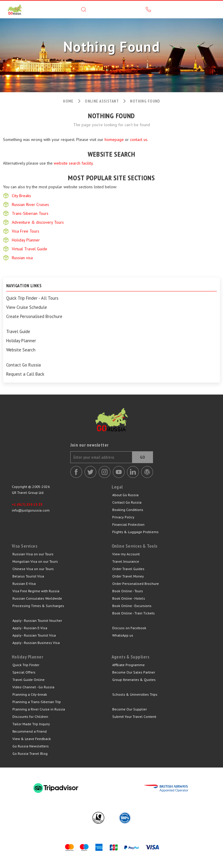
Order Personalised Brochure (136, 584)
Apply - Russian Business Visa (36, 643)
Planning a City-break (30, 694)
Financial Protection (128, 524)
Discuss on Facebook (129, 628)
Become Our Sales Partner (134, 672)
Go (143, 457)
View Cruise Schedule (27, 307)
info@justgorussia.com (31, 510)
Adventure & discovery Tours (38, 222)
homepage (114, 139)
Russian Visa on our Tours (33, 554)
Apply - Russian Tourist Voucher (37, 620)
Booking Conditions (128, 510)
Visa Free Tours (26, 231)
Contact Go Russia (23, 365)
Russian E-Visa (24, 584)
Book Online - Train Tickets (134, 613)
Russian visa (22, 258)
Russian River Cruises (30, 205)
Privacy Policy (123, 517)
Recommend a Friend (30, 731)
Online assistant (102, 101)
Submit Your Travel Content (134, 717)
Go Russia (111, 424)
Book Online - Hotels (129, 598)
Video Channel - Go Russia (33, 687)
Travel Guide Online (29, 680)
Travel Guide (18, 332)
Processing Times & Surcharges (38, 606)
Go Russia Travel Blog (30, 753)
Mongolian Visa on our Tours (35, 561)
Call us (148, 9)
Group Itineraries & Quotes (134, 680)
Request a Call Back (25, 374)
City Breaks (21, 196)
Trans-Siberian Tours (30, 213)
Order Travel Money (128, 576)
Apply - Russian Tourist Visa (34, 635)
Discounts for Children (30, 717)
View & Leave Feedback (32, 739)
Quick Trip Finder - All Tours (32, 298)
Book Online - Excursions (132, 606)
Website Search (21, 350)
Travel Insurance (126, 561)
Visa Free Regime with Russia (36, 591)
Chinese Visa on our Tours (33, 569)
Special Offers (24, 672)
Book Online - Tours (128, 591)
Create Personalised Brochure (34, 317)
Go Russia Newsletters (31, 746)
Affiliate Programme (128, 665)
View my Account (126, 554)
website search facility (73, 163)
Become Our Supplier (130, 709)
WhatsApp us (123, 635)
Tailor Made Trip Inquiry (31, 724)
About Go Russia (125, 495)
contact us (139, 139)
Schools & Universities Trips (135, 694)
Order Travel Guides (128, 569)
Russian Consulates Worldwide (37, 598)
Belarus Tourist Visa (28, 576)
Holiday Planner (26, 240)
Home (68, 101)
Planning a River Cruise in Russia (39, 709)
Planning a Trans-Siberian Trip (37, 702)
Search (84, 9)
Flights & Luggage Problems (135, 532)
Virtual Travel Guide (30, 249)
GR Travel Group (15, 9)
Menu (213, 9)
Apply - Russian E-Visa (30, 628)
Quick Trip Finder (26, 665)
